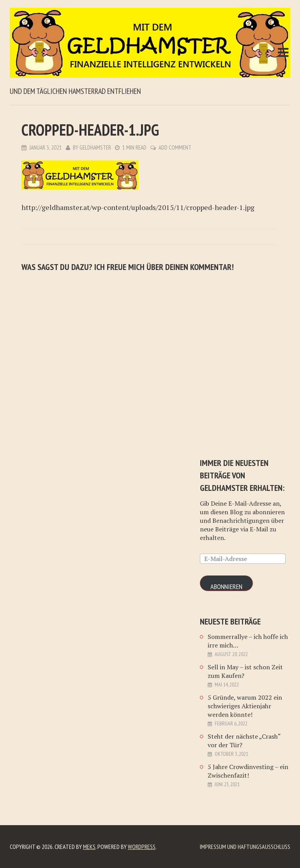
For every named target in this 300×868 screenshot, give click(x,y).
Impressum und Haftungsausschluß (245, 847)
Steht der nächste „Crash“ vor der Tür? (244, 741)
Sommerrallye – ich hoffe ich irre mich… (248, 641)
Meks (89, 847)
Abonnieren (226, 587)
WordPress (142, 847)
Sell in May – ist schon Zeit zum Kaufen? (245, 671)
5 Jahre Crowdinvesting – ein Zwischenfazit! (248, 771)
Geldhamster (95, 147)
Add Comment (175, 147)
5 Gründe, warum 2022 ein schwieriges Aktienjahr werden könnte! (245, 706)
